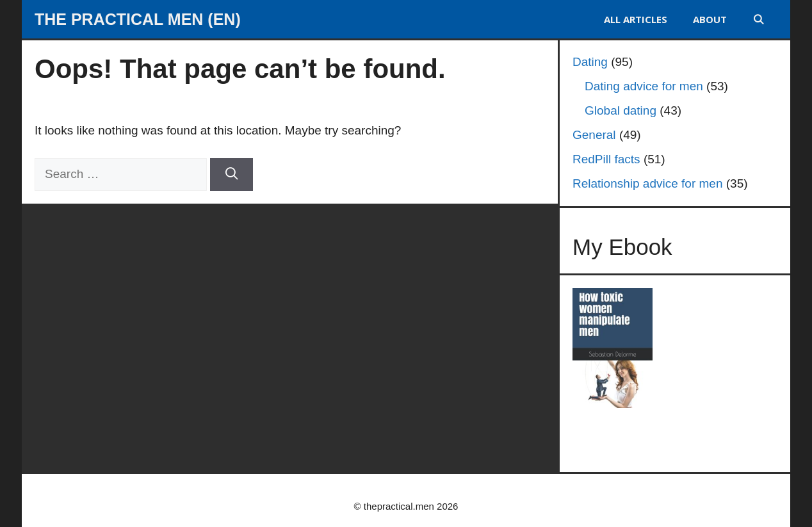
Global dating (621, 110)
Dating (590, 62)
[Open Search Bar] (759, 19)
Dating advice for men (644, 86)
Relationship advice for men (647, 183)
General (594, 135)
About (710, 19)
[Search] (231, 174)
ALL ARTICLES (636, 19)
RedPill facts (606, 159)
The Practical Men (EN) (138, 19)
